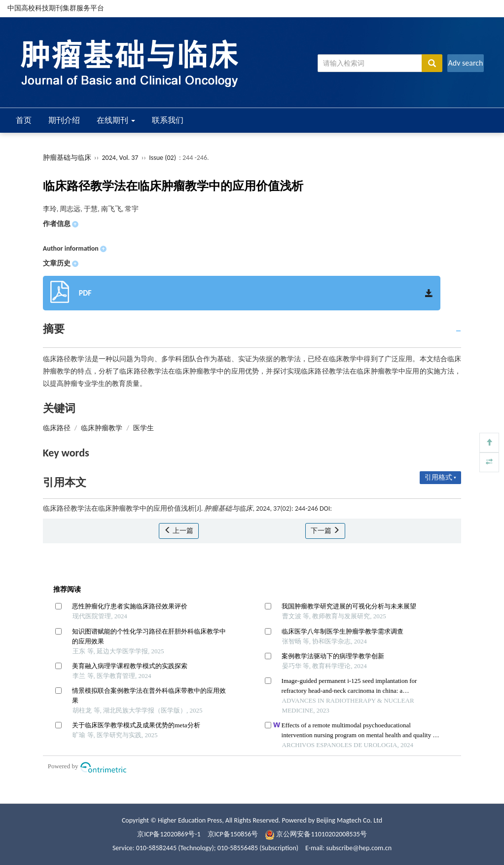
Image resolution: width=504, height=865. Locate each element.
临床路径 (57, 428)
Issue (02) (162, 158)
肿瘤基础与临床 (67, 158)
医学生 (144, 428)
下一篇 (325, 531)
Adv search (465, 63)
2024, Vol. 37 (121, 158)
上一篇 (179, 531)
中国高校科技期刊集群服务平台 (56, 8)
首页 (24, 120)
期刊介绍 (64, 120)
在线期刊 (116, 120)
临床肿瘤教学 (102, 428)
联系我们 (168, 120)
